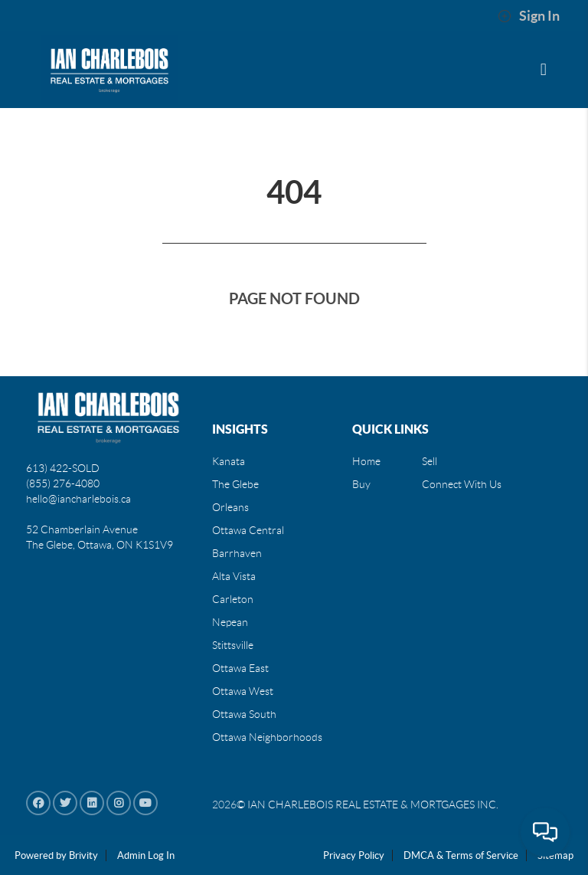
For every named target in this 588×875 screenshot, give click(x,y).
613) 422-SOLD (63, 468)
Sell (430, 461)
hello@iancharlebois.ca (78, 499)
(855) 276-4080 (63, 483)
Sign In (529, 16)
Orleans (230, 507)
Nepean (230, 622)
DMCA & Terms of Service (461, 855)
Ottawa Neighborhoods (267, 737)
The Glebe (235, 484)
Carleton (233, 599)
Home (366, 461)
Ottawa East (240, 668)
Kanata (229, 461)
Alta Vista (234, 576)
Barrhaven (237, 553)
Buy (361, 484)
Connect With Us (462, 484)
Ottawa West (243, 691)
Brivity (83, 855)
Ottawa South (244, 714)
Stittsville (233, 645)
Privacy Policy (354, 855)
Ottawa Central (248, 530)
